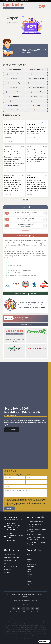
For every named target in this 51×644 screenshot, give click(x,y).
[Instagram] (28, 608)
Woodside (24, 639)
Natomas (32, 629)
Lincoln (29, 572)
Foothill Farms (31, 624)
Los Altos (16, 627)
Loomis (12, 627)
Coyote (19, 622)
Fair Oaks (29, 577)
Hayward (29, 584)
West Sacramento (37, 637)
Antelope (7, 620)
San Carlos (28, 635)
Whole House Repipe (10, 560)
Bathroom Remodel (38, 70)
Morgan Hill (20, 629)
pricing (19, 245)
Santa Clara (12, 637)
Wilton (43, 637)
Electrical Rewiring (15, 83)
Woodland (19, 639)
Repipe (15, 78)
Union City (31, 637)
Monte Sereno (14, 629)
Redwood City (41, 633)
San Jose (29, 557)
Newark (36, 629)
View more (25, 199)
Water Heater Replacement (15, 92)
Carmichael (30, 579)
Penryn (44, 631)
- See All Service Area (30, 639)
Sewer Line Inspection (15, 70)
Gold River (10, 626)
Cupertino (23, 622)
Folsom (29, 581)
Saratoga (17, 637)
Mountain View (27, 629)
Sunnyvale (26, 637)
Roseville (29, 562)
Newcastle (41, 629)
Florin (23, 624)
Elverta (9, 624)
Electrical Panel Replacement (38, 83)
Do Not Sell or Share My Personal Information (32, 612)
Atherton (18, 620)
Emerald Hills (14, 624)
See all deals (26, 230)
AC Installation (15, 110)
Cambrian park (32, 620)
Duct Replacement (38, 101)
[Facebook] (19, 608)
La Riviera (24, 626)
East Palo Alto (34, 622)
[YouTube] (33, 608)
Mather (34, 627)
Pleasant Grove (8, 633)
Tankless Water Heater (38, 87)
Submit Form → (9, 508)
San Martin (37, 635)
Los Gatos (27, 627)
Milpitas (9, 629)
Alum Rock (42, 618)
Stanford (21, 637)
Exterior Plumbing (38, 92)
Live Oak (44, 626)
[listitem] (25, 213)
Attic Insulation (38, 96)
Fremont (36, 624)
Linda (40, 626)
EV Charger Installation (38, 78)
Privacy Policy (17, 505)
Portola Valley (20, 633)
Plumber (15, 87)
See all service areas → (32, 587)
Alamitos (38, 618)
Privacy (21, 612)
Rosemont (13, 635)
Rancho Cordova (31, 564)
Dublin (30, 622)
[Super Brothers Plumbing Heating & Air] (14, 6)
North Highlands (12, 631)
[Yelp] (23, 608)
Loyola (31, 627)
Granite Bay (30, 574)
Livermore (8, 627)
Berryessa (26, 620)
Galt (6, 626)
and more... (7, 573)
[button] (47, 6)
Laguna (28, 626)
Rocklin (29, 569)
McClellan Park (39, 627)
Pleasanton (14, 633)
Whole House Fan (15, 105)
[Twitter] (14, 608)
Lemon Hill (33, 626)
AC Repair (38, 105)
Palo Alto (29, 559)
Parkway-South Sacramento (36, 631)
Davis (27, 622)
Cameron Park (38, 620)
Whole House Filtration (15, 74)
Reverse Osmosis (38, 74)
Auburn (22, 620)
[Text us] (40, 6)
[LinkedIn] (37, 608)
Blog (17, 612)
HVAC (38, 110)
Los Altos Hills (21, 627)
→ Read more (8, 137)
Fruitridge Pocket (43, 624)
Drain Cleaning (15, 96)
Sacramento (30, 554)
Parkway (28, 631)
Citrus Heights (31, 567)
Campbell (44, 620)
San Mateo (42, 635)
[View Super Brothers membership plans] (25, 318)
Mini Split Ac (15, 101)
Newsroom (13, 612)
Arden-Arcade (12, 620)
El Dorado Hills (41, 622)
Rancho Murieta (34, 633)
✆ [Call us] (44, 6)
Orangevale (19, 631)
